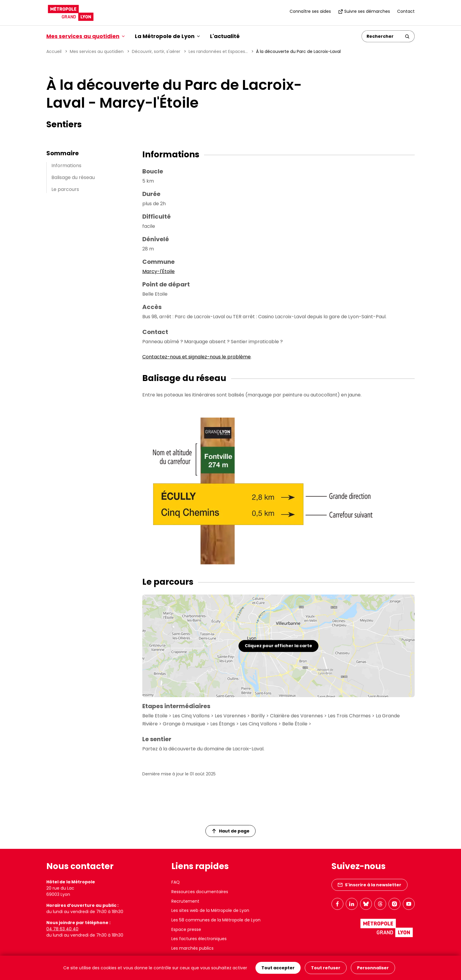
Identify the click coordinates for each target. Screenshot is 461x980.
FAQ (176, 882)
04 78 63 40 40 (62, 929)
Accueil (54, 51)
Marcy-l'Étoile (158, 271)
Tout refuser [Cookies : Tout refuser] (326, 968)
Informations (66, 166)
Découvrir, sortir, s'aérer (156, 51)
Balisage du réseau (73, 177)
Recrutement (185, 901)
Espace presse (186, 929)
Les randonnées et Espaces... (218, 51)
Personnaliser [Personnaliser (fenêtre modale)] (373, 968)
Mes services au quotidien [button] (86, 36)
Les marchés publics (192, 948)
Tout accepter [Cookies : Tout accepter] (278, 968)
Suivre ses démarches (364, 11)
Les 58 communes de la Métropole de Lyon (216, 920)
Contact (406, 11)
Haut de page (231, 831)
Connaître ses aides (310, 11)
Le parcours (65, 189)
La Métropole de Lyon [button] (167, 36)
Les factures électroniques (199, 939)
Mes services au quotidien (97, 51)
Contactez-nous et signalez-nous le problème (196, 357)
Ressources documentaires (200, 892)
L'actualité (225, 36)
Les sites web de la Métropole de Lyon (210, 910)
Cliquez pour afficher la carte (278, 646)
